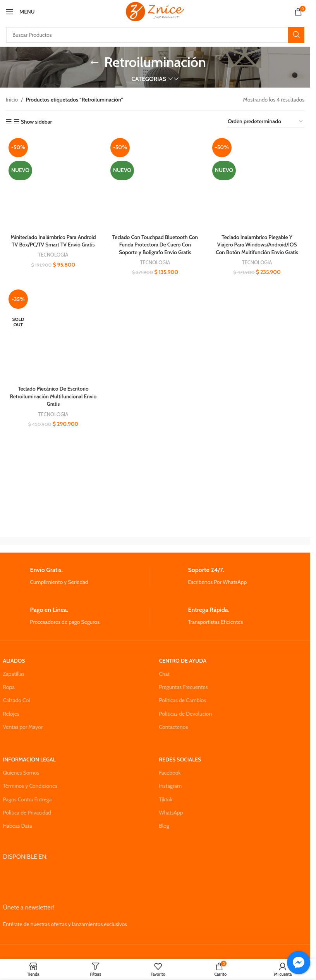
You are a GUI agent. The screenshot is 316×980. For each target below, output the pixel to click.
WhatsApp (171, 813)
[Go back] (94, 62)
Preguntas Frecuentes (184, 687)
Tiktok (166, 799)
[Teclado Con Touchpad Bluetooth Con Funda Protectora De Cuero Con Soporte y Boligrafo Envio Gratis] (155, 183)
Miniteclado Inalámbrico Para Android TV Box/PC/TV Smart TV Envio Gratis (53, 244)
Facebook (170, 773)
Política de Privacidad (27, 813)
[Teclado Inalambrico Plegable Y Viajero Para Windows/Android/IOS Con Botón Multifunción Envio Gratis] (257, 183)
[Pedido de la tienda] (266, 122)
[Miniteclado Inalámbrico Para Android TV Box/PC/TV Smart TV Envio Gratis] (53, 183)
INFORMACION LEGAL (29, 760)
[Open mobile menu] (20, 12)
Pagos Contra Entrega (27, 799)
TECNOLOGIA (53, 262)
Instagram (171, 786)
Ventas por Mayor (23, 727)
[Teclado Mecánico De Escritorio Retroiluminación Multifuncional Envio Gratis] (53, 334)
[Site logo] (155, 11)
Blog (164, 826)
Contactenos (174, 727)
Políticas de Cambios (183, 700)
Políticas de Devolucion (186, 714)
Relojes (11, 714)
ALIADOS (14, 661)
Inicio (12, 100)
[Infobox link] (76, 576)
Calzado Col (17, 700)
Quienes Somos (21, 773)
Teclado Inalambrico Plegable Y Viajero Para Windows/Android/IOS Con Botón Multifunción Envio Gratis (257, 244)
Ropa (9, 687)
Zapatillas (14, 674)
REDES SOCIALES (180, 760)
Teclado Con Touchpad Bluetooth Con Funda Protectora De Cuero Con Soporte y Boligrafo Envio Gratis (155, 244)
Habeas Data (18, 826)
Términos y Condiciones (30, 786)
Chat (165, 674)
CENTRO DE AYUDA (183, 661)
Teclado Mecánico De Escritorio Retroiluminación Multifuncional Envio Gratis (53, 396)
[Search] (155, 35)
